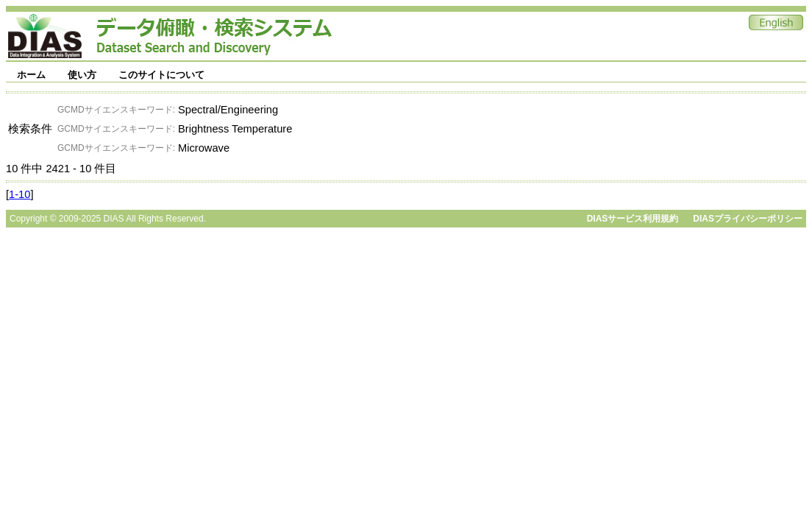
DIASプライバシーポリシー (748, 219)
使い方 (82, 75)
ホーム (31, 75)
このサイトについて (161, 75)
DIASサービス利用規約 (633, 219)
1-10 (19, 194)
